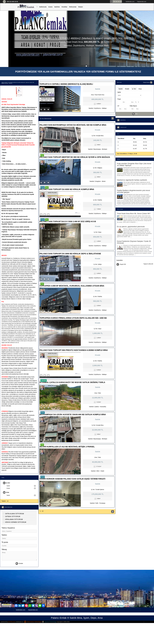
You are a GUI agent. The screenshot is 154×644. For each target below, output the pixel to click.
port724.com (12, 622)
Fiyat (119, 99)
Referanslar (73, 7)
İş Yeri (6, 483)
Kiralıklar (64, 7)
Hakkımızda (43, 7)
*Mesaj (4, 550)
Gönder (19, 564)
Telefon (4, 535)
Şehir (119, 92)
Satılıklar (57, 7)
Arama (50, 7)
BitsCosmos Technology (33, 622)
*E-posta (5, 542)
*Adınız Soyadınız (8, 528)
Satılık (21, 486)
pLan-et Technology (50, 622)
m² (118, 106)
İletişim (81, 7)
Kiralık (21, 488)
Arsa (6, 492)
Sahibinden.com (130, 2)
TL (114, 2)
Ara (135, 114)
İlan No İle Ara (123, 120)
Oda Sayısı (133, 106)
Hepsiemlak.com (142, 2)
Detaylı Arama (148, 82)
